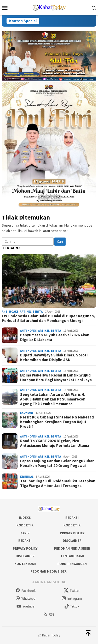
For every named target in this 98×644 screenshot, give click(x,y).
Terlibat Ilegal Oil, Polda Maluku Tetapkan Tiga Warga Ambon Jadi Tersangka (58, 483)
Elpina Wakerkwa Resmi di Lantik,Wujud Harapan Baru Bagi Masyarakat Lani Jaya (56, 378)
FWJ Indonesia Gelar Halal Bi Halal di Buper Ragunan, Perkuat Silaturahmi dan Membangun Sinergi (48, 318)
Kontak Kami (25, 564)
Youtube (25, 606)
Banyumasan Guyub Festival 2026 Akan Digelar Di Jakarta (55, 337)
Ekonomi (27, 413)
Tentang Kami (72, 556)
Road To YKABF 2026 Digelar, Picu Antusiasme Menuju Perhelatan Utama (55, 443)
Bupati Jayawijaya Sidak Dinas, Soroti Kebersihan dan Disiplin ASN (54, 357)
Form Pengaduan (72, 564)
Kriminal (27, 477)
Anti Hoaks (10, 312)
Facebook (25, 591)
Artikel (26, 312)
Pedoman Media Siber (72, 548)
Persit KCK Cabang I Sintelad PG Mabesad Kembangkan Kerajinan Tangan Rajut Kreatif (57, 422)
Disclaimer (72, 541)
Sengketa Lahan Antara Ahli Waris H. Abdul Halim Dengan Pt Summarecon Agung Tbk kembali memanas (53, 399)
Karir (25, 533)
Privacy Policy (72, 533)
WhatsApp (25, 599)
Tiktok (72, 606)
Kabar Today (51, 635)
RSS (48, 614)
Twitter (72, 591)
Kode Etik (25, 525)
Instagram (72, 599)
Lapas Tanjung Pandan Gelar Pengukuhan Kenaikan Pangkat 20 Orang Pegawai (57, 463)
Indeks (25, 518)
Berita (38, 312)
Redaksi (72, 518)
